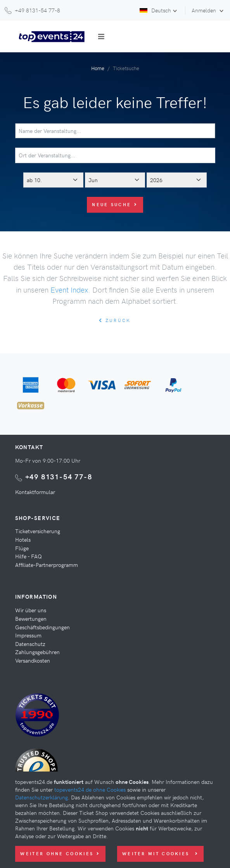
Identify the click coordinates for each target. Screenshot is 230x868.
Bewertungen (31, 618)
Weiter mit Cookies (160, 853)
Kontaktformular (35, 492)
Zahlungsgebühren (37, 652)
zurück (115, 320)
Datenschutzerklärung (42, 797)
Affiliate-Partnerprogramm (47, 565)
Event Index (69, 289)
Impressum (28, 635)
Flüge (22, 548)
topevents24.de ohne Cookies (90, 789)
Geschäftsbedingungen (42, 627)
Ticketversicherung (38, 531)
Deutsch (155, 10)
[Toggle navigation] (101, 36)
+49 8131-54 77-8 (59, 476)
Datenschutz (30, 644)
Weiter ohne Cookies (60, 853)
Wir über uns (31, 610)
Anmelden (205, 10)
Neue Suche (115, 204)
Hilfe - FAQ (29, 556)
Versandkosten (33, 660)
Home (98, 68)
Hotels (23, 539)
